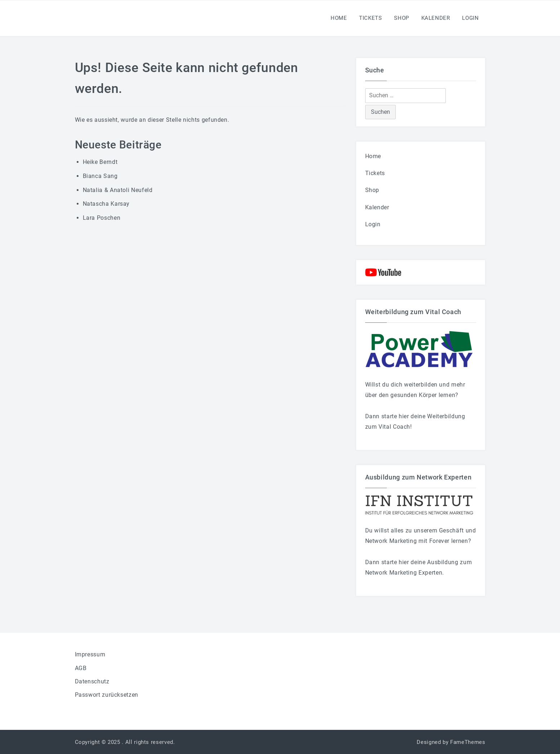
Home (339, 18)
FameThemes (468, 742)
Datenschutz (92, 681)
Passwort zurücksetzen (107, 695)
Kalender (436, 18)
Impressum (90, 654)
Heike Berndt (100, 162)
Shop (402, 18)
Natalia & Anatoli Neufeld (118, 190)
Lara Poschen (102, 218)
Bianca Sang (100, 176)
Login (470, 18)
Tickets (370, 18)
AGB (81, 668)
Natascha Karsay (106, 204)
